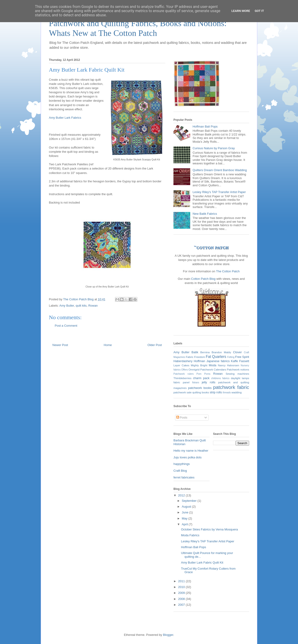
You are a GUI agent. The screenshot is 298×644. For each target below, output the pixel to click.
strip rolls (216, 392)
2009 (182, 593)
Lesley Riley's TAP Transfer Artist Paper (219, 192)
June (186, 512)
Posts (182, 417)
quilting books (201, 392)
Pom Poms (203, 374)
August (187, 507)
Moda (213, 365)
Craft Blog (180, 471)
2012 (182, 495)
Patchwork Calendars (213, 369)
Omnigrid (194, 369)
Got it (259, 11)
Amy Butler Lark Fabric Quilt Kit (202, 563)
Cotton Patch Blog (204, 279)
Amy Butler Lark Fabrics (65, 118)
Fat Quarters (216, 357)
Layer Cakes (181, 365)
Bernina (205, 352)
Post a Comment (66, 326)
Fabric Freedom (195, 357)
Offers (185, 370)
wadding (237, 392)
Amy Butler (67, 306)
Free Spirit (242, 357)
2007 (182, 605)
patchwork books (200, 388)
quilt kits (81, 306)
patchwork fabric (231, 387)
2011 (182, 581)
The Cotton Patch (228, 271)
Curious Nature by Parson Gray (214, 148)
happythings (182, 464)
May (185, 518)
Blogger (168, 635)
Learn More (241, 11)
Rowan (93, 306)
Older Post (155, 345)
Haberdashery (183, 361)
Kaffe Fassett (240, 361)
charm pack (201, 378)
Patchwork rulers (184, 374)
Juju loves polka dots (188, 457)
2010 (182, 587)
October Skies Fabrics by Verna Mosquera (209, 529)
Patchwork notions (238, 369)
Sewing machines (237, 374)
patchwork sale (183, 392)
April (185, 524)
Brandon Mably (221, 352)
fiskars (196, 383)
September (190, 501)
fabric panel (181, 382)
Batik (195, 352)
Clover (237, 352)
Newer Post (60, 345)
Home (108, 345)
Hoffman (199, 361)
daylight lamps (240, 378)
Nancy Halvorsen (229, 365)
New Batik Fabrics (205, 214)
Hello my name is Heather (191, 451)
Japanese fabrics (218, 361)
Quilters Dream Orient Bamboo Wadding (220, 170)
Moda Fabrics (190, 535)
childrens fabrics (220, 378)
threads (227, 393)
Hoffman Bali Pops (205, 126)
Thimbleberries (182, 378)
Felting (231, 357)
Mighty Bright (199, 365)
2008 (182, 599)
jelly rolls (209, 382)
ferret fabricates (184, 477)
